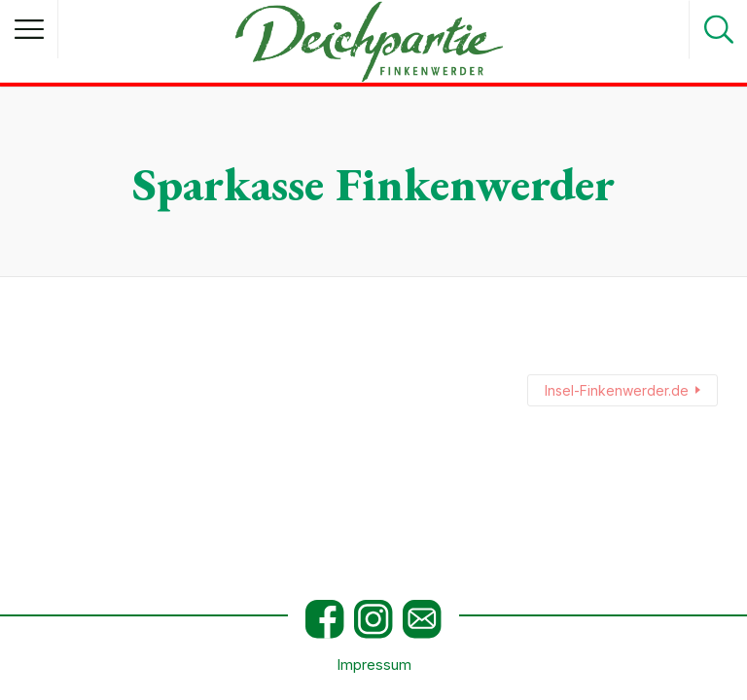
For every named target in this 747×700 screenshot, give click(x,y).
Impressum (374, 665)
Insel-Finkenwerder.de (617, 390)
